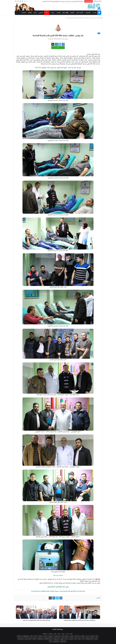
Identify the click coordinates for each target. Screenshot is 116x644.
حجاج (76, 639)
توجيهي (41, 13)
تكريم (80, 639)
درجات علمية (80, 13)
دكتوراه (63, 634)
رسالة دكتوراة (63, 641)
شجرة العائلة (45, 634)
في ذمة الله (77, 636)
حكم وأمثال (50, 636)
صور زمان (71, 639)
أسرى (35, 13)
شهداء (47, 13)
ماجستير (59, 634)
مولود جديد (92, 636)
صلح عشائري (56, 639)
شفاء (51, 641)
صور (59, 13)
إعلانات (96, 639)
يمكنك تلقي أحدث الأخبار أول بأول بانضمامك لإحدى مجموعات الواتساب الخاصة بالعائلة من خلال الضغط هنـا (58, 591)
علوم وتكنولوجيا (26, 636)
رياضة (31, 636)
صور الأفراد (51, 634)
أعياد (83, 639)
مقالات (72, 636)
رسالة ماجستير (21, 639)
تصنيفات (88, 13)
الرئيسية (71, 634)
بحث (95, 13)
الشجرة (72, 13)
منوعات (53, 13)
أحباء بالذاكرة (65, 13)
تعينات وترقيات (57, 636)
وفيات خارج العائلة (89, 639)
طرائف (45, 636)
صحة (35, 636)
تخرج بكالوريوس (56, 641)
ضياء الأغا (56, 575)
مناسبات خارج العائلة (48, 639)
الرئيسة (100, 18)
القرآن (30, 13)
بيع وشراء (19, 636)
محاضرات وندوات (65, 636)
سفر (87, 636)
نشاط (96, 18)
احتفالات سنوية (28, 639)
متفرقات (83, 636)
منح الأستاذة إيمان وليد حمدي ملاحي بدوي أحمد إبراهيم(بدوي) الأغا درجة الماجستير (63, 1)
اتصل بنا (24, 13)
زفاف (97, 636)
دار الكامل (34, 639)
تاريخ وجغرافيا (41, 639)
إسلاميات (40, 636)
